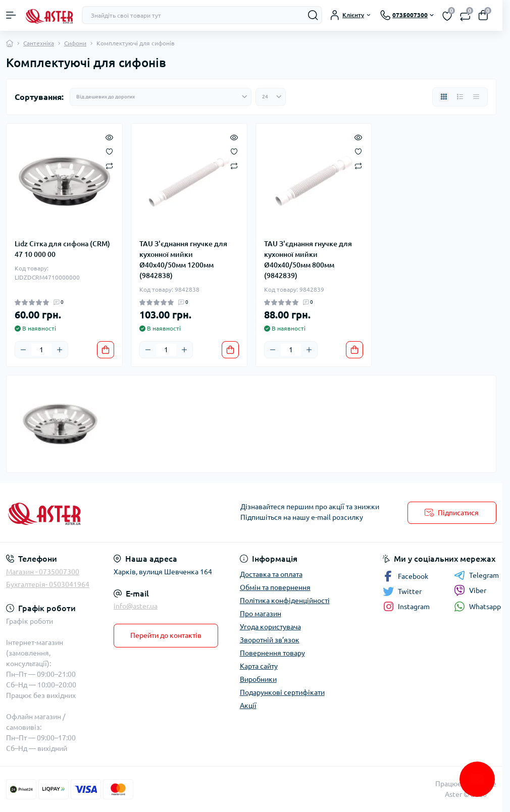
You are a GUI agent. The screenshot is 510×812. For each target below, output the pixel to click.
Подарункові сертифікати (282, 692)
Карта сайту (259, 666)
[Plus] (60, 350)
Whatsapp (477, 606)
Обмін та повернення (275, 587)
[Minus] (23, 350)
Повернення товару (272, 653)
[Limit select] (271, 97)
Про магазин (261, 614)
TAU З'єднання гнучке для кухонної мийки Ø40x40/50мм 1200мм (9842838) (183, 260)
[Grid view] (444, 97)
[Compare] (109, 165)
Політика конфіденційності (285, 601)
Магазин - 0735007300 (43, 572)
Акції (248, 706)
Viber (470, 590)
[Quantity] (41, 350)
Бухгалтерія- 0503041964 (48, 584)
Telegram (476, 575)
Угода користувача (270, 627)
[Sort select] (161, 97)
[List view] (460, 97)
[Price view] (476, 97)
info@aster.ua (136, 606)
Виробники (258, 679)
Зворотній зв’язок (270, 640)
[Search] (313, 15)
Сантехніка (39, 43)
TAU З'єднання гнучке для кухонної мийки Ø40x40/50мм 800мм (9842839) (308, 260)
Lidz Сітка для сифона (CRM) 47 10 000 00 (62, 249)
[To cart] (106, 350)
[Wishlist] (109, 151)
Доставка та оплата (271, 574)
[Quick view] (109, 137)
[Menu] (11, 15)
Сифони (75, 43)
